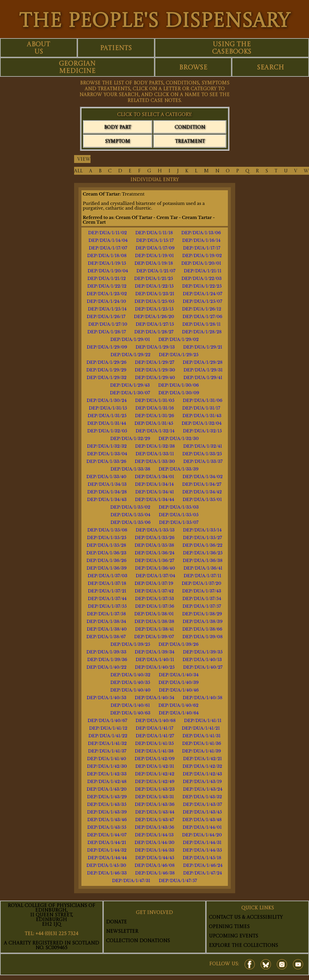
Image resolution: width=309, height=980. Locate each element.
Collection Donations (138, 941)
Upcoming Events (233, 936)
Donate (116, 922)
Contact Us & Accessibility (246, 918)
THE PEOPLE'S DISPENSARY (154, 22)
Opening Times (229, 927)
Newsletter (122, 932)
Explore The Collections (243, 946)
